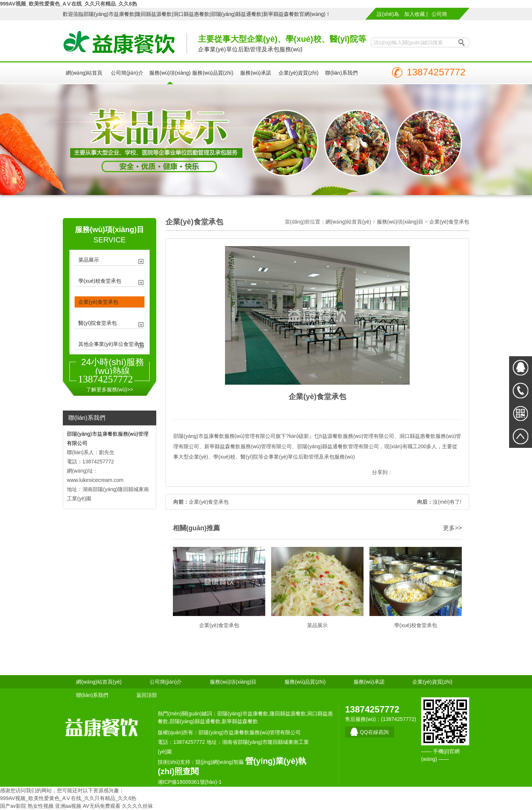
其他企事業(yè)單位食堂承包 (111, 344)
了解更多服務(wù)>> (110, 389)
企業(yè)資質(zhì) (299, 73)
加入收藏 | (416, 14)
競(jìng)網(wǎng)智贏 (220, 762)
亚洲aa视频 (68, 806)
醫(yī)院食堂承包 (98, 323)
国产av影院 (13, 806)
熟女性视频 (41, 806)
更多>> (452, 528)
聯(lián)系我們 (341, 73)
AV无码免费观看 (102, 806)
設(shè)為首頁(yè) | (388, 15)
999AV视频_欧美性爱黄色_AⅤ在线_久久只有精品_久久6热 (69, 4)
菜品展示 (89, 260)
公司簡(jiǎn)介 (440, 15)
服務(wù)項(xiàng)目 (170, 77)
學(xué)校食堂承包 (100, 281)
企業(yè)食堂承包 (98, 302)
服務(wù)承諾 (255, 73)
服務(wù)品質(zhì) (213, 73)
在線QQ (521, 368)
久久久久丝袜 (137, 806)
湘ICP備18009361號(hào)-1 (190, 782)
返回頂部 (147, 695)
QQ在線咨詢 (374, 732)
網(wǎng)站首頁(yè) (84, 77)
